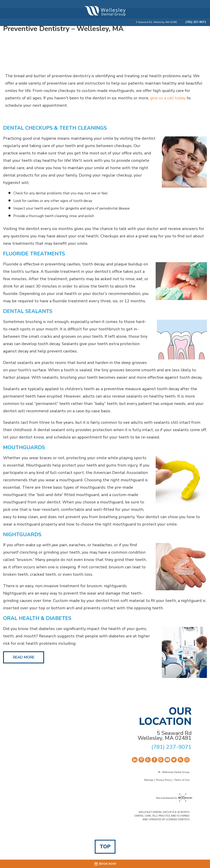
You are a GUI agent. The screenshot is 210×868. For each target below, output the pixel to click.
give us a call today (168, 98)
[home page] (105, 11)
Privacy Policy (164, 780)
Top (105, 847)
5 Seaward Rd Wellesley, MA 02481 (165, 736)
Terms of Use (182, 780)
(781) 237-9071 (196, 22)
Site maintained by (173, 798)
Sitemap (149, 780)
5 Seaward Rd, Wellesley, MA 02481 (157, 22)
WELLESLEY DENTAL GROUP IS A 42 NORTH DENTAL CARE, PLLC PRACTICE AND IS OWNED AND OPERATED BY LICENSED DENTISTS (162, 816)
